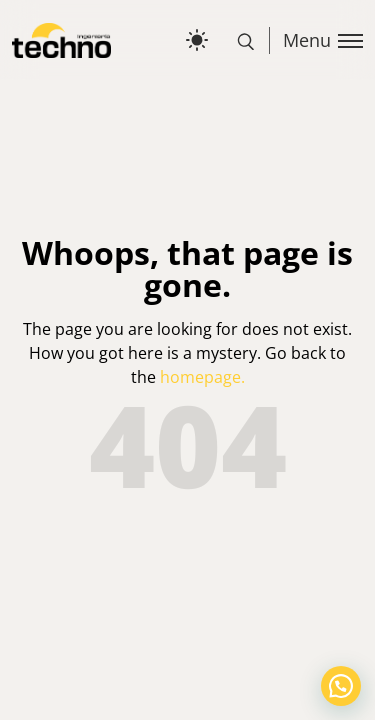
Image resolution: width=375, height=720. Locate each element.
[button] (341, 686)
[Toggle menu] (316, 40)
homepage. (202, 377)
